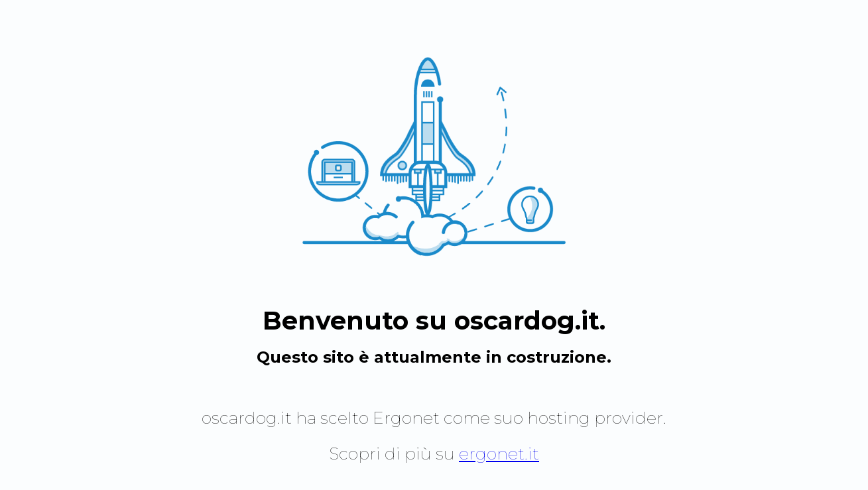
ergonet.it (499, 454)
